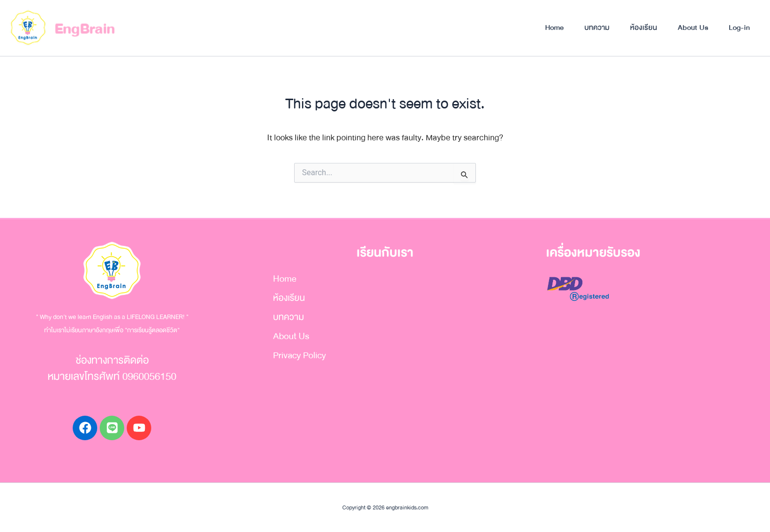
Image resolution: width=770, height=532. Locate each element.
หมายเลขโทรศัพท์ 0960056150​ (112, 377)
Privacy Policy (300, 355)
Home (554, 27)
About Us (693, 27)
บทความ (597, 27)
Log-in (739, 27)
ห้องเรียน (644, 27)
